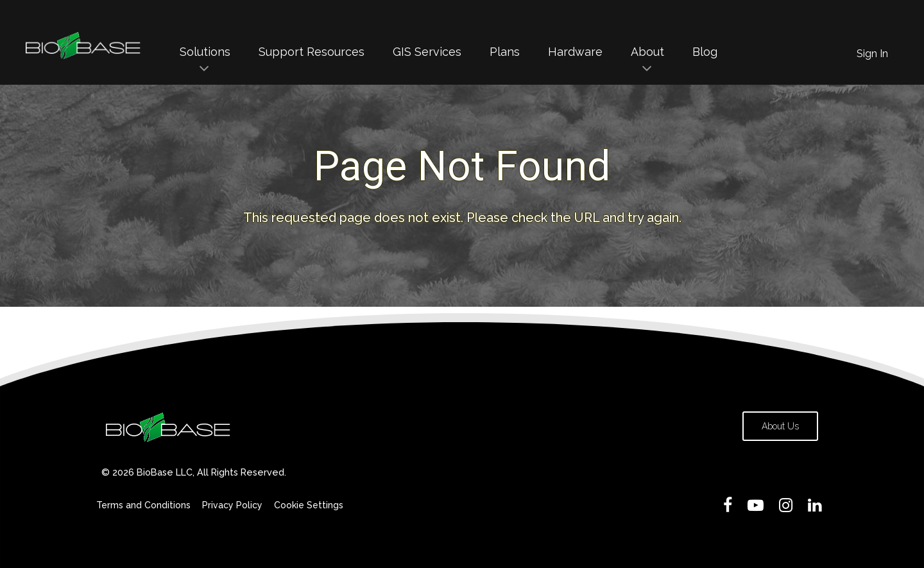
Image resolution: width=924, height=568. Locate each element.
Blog (705, 52)
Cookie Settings (309, 505)
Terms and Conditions (143, 505)
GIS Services (427, 52)
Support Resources (312, 52)
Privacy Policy (232, 505)
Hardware (575, 52)
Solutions (205, 52)
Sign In (872, 54)
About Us (780, 426)
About (647, 52)
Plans (505, 52)
